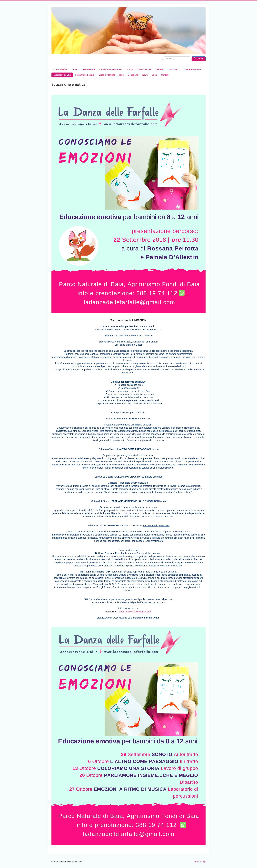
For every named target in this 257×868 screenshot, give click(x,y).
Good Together (60, 69)
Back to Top (200, 862)
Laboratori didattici (62, 75)
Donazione (133, 75)
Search (162, 59)
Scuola (129, 69)
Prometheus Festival (85, 75)
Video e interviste (107, 75)
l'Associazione (88, 69)
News (145, 75)
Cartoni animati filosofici (111, 69)
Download (173, 69)
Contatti (165, 75)
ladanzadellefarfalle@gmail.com (135, 612)
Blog (121, 75)
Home (75, 69)
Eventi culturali (144, 69)
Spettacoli (160, 69)
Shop (154, 75)
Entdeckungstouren (192, 69)
